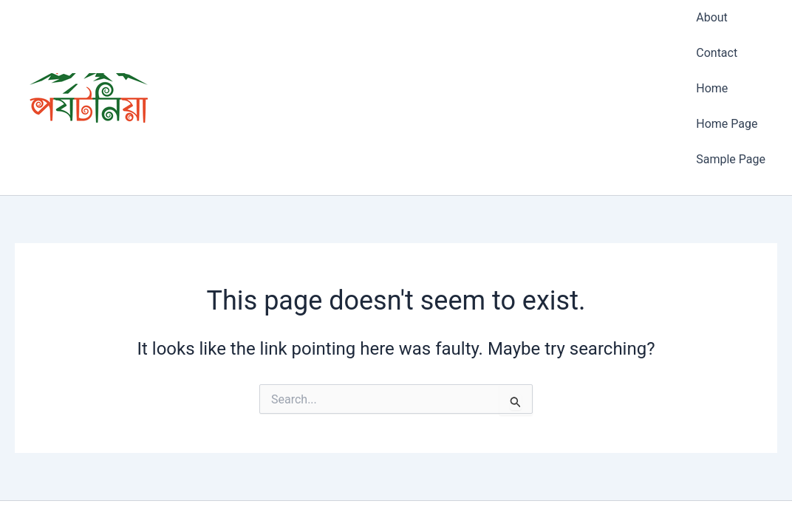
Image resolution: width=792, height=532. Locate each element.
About (712, 9)
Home (712, 48)
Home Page (727, 68)
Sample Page (731, 88)
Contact (717, 28)
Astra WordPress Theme (479, 495)
